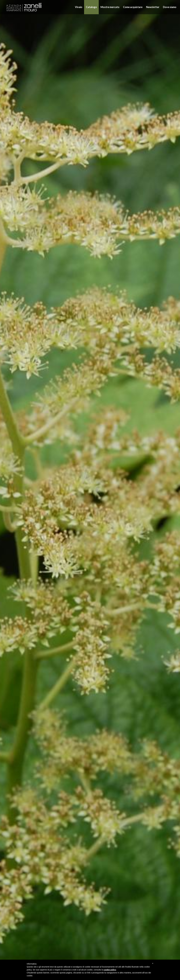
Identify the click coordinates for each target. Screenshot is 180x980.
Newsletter (153, 7)
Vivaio (79, 7)
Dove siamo (170, 7)
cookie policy (110, 970)
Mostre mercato (110, 7)
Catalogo (91, 7)
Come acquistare (133, 7)
